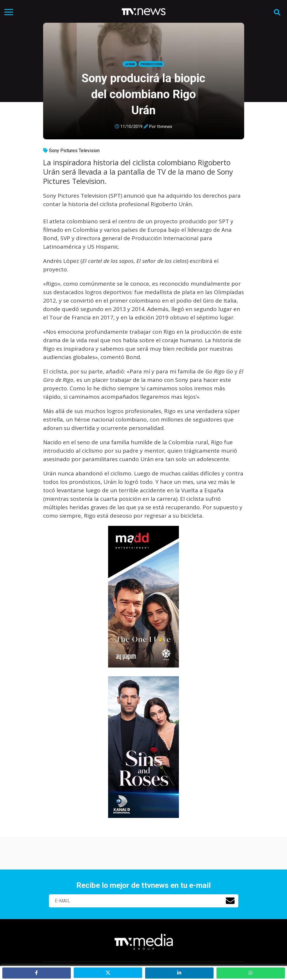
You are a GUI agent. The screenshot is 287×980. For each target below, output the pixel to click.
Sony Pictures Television (74, 151)
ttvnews (165, 127)
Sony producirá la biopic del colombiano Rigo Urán (143, 94)
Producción (151, 64)
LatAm (130, 64)
